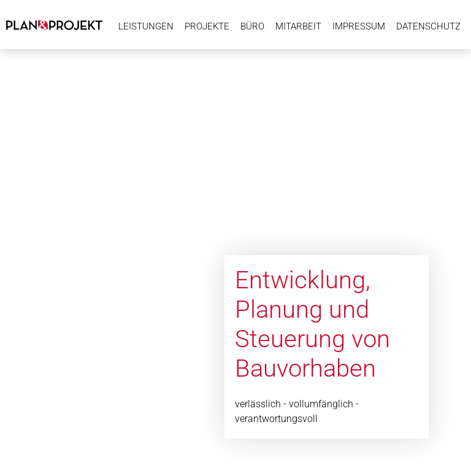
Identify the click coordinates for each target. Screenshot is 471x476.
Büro (252, 26)
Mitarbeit (298, 26)
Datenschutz (428, 26)
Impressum (359, 26)
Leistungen (146, 26)
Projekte (207, 26)
